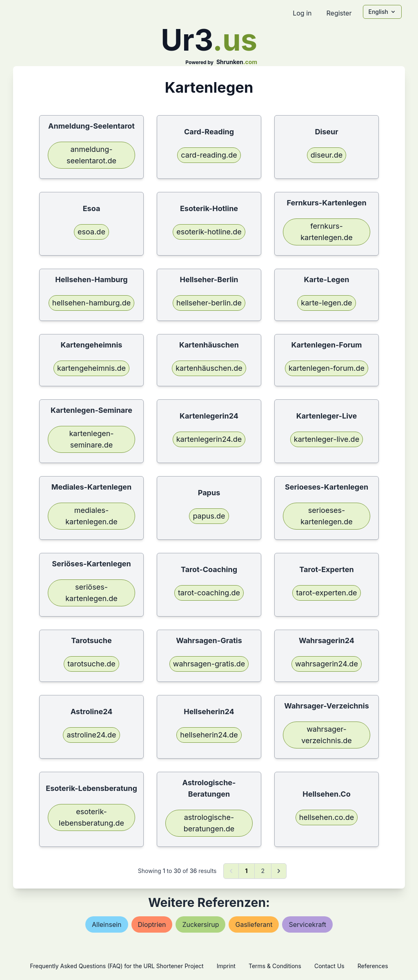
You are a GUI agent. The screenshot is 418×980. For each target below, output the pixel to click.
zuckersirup (200, 924)
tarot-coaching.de (209, 593)
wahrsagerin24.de (327, 664)
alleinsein (107, 924)
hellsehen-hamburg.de (91, 303)
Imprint (226, 966)
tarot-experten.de (326, 593)
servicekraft (307, 924)
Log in (302, 13)
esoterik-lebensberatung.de (91, 817)
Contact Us (329, 966)
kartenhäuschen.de (209, 368)
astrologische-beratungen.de (209, 823)
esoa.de (91, 232)
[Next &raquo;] (279, 871)
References (373, 966)
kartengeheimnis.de (91, 368)
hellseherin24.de (209, 735)
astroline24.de (91, 735)
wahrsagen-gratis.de (209, 664)
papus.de (209, 516)
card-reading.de (209, 155)
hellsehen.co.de (327, 817)
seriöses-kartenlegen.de (91, 593)
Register (339, 13)
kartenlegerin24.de (209, 439)
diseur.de (327, 155)
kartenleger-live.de (327, 439)
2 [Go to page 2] (263, 871)
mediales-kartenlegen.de (91, 516)
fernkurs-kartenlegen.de (327, 232)
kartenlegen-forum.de (327, 368)
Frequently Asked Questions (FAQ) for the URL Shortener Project (117, 966)
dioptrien (152, 924)
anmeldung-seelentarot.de (91, 155)
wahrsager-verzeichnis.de (327, 735)
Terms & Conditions (275, 966)
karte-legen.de (326, 303)
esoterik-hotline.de (209, 232)
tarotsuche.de (91, 664)
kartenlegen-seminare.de (91, 439)
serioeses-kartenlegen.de (327, 516)
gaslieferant (254, 924)
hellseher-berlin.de (209, 303)
